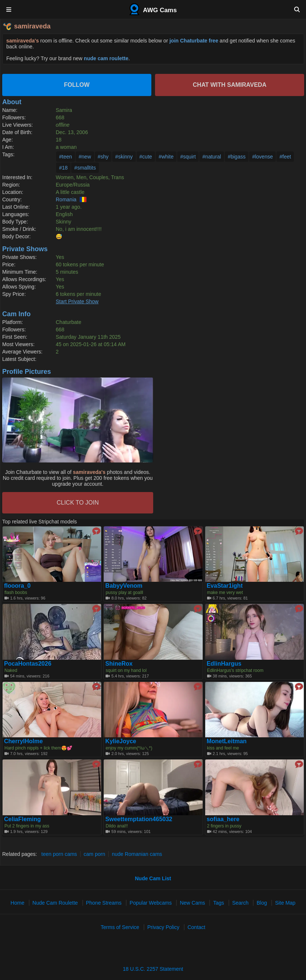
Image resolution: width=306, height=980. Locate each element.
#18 (63, 168)
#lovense (262, 157)
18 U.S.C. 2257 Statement (153, 969)
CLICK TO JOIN (78, 503)
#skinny (124, 157)
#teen (66, 157)
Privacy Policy (163, 927)
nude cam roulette (106, 58)
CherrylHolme (23, 741)
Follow (77, 85)
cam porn (94, 854)
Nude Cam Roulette (55, 903)
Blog (262, 903)
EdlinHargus (224, 664)
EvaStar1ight (225, 586)
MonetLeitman (227, 741)
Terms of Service (120, 927)
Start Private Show (77, 301)
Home (18, 903)
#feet (285, 157)
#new (85, 157)
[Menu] (9, 9)
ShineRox (119, 664)
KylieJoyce (121, 741)
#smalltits (85, 168)
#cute (146, 157)
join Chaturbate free (194, 41)
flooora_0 (17, 586)
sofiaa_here (223, 819)
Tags (219, 903)
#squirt (188, 157)
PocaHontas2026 (28, 664)
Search (240, 903)
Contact (196, 927)
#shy (103, 157)
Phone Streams (104, 903)
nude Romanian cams (137, 854)
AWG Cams (153, 9)
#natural (212, 157)
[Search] (297, 9)
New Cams (192, 903)
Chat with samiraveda (229, 85)
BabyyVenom (124, 586)
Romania (66, 199)
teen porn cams (59, 854)
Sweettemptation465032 (139, 819)
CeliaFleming (23, 819)
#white (166, 157)
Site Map (285, 903)
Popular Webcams (151, 903)
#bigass (237, 157)
